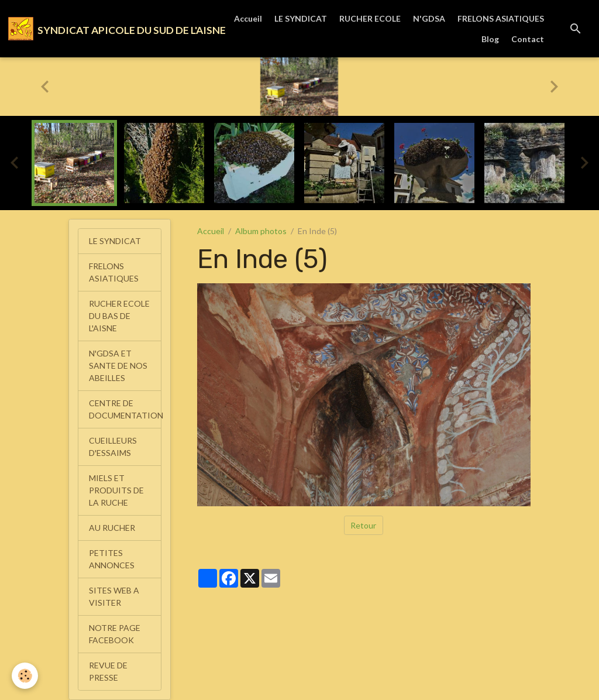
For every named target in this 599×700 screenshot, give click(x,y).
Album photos (261, 231)
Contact (528, 39)
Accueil (248, 18)
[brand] (104, 29)
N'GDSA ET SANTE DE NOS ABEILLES (118, 366)
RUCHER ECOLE (370, 18)
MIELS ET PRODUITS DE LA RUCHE (116, 490)
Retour (363, 525)
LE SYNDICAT (301, 18)
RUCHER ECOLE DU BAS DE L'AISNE (119, 316)
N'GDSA (429, 18)
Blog (490, 39)
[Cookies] (25, 676)
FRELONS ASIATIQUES (501, 18)
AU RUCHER (112, 528)
